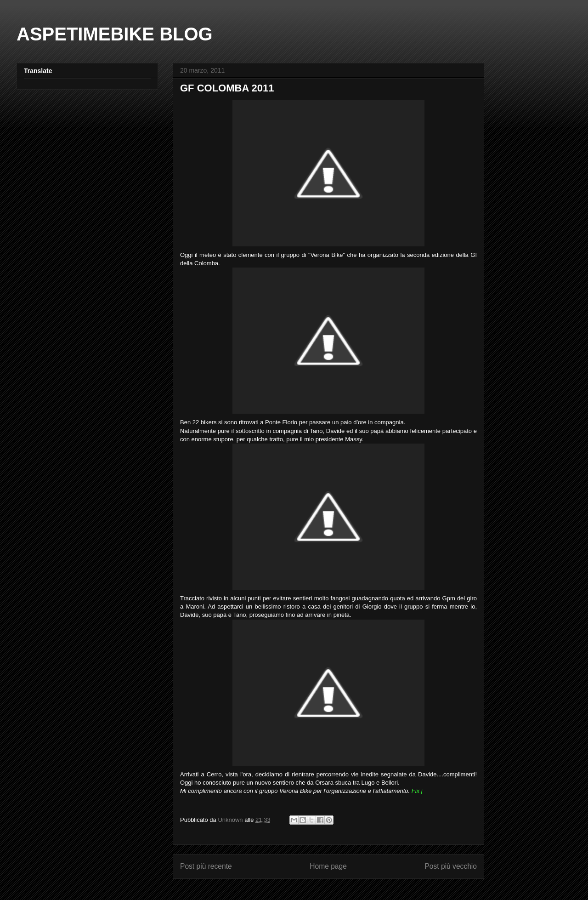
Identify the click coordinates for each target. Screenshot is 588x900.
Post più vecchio (451, 866)
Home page (328, 866)
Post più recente (206, 866)
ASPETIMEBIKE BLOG (115, 34)
